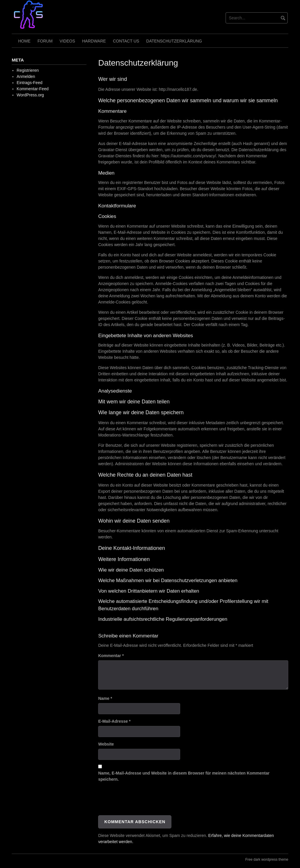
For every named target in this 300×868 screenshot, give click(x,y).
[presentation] (143, 801)
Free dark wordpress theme (267, 860)
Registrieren (28, 70)
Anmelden (26, 76)
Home (24, 41)
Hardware (94, 41)
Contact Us (126, 41)
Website (106, 744)
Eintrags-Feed (30, 83)
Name (105, 698)
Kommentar (111, 656)
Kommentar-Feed (33, 89)
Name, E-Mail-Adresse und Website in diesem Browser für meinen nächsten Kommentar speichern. (184, 776)
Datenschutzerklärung (174, 41)
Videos (67, 41)
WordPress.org (30, 95)
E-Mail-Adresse (114, 721)
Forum (45, 41)
